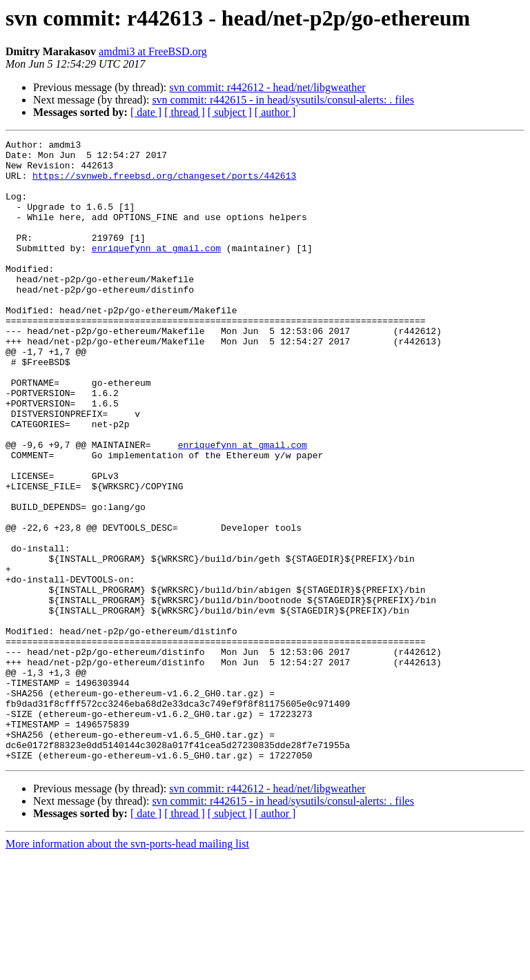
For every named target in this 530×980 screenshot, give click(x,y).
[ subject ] (230, 112)
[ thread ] (185, 112)
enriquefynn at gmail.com (156, 271)
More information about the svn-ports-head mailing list (127, 968)
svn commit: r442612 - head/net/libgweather (267, 87)
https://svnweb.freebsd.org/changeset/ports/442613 (164, 184)
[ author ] (275, 112)
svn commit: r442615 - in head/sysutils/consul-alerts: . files (283, 100)
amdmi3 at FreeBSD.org (153, 51)
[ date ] (146, 112)
